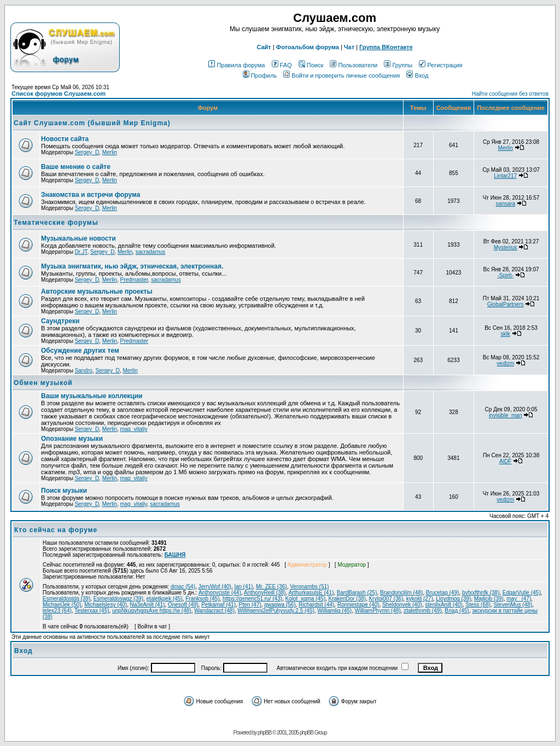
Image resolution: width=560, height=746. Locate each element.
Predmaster (134, 280)
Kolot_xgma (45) (305, 599)
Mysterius (506, 247)
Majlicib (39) (489, 599)
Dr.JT (81, 252)
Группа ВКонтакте (386, 47)
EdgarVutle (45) (522, 593)
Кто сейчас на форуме (56, 530)
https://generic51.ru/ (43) (252, 599)
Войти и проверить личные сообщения (342, 75)
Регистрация (441, 65)
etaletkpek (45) (165, 599)
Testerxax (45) (92, 611)
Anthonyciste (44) (220, 593)
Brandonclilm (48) (401, 593)
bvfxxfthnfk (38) (481, 593)
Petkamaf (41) (218, 605)
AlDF (505, 461)
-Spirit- (505, 275)
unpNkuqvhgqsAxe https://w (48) (152, 611)
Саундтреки (60, 321)
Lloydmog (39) (453, 599)
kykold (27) (420, 599)
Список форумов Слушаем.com (59, 94)
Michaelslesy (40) (106, 605)
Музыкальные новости (78, 238)
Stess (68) (478, 605)
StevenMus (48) (513, 605)
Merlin (110, 152)
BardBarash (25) (357, 593)
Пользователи (354, 65)
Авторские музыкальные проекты (97, 292)
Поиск (311, 65)
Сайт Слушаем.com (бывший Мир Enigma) (92, 123)
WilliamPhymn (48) (378, 611)
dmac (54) (183, 587)
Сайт (264, 47)
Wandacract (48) (214, 611)
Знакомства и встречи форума (91, 195)
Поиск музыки (64, 491)
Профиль (260, 75)
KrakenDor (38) (347, 599)
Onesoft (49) (183, 605)
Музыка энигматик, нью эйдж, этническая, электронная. (132, 266)
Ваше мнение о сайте (76, 167)
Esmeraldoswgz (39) (118, 599)
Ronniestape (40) (358, 605)
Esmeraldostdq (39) (66, 599)
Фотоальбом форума (308, 47)
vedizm (505, 363)
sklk (506, 334)
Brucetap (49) (443, 593)
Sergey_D (87, 152)
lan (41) (244, 587)
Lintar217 (505, 176)
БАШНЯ (175, 555)
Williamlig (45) (334, 611)
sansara (505, 204)
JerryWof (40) (215, 587)
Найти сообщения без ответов (510, 94)
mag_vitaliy (133, 429)
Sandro (84, 371)
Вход (417, 75)
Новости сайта (65, 139)
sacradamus (150, 252)
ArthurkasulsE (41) (311, 593)
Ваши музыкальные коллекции (92, 396)
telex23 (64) (57, 611)
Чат (349, 47)
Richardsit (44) (316, 605)
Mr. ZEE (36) (272, 587)
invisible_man (506, 415)
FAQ (282, 65)
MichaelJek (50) (62, 605)
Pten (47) (250, 605)
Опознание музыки (72, 439)
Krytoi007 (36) (386, 599)
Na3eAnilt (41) (148, 605)
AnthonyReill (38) (265, 593)
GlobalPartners (506, 304)
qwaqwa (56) (280, 605)
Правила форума (237, 65)
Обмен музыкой (43, 383)
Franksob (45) (202, 599)
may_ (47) (519, 599)
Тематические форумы (56, 223)
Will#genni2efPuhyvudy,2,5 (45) (276, 611)
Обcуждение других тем (80, 351)
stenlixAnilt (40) (444, 605)
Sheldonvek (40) (402, 605)
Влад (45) (457, 611)
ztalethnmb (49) (422, 611)
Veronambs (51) (309, 587)
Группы (398, 65)
